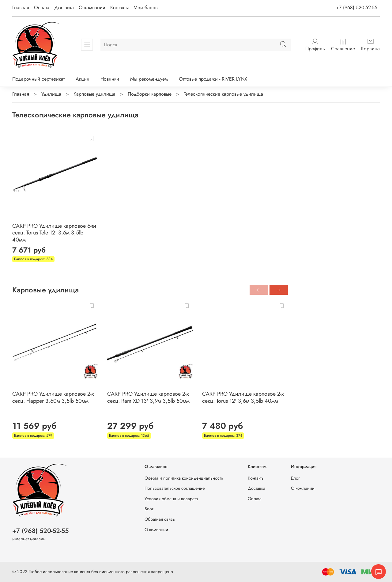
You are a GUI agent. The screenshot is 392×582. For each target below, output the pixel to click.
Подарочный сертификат (38, 79)
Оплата (42, 8)
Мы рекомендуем (149, 79)
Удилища (51, 94)
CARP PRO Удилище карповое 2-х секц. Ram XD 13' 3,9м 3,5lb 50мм (148, 397)
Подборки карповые (150, 94)
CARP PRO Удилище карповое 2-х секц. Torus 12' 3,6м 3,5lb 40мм (243, 397)
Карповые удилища (94, 94)
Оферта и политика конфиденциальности (184, 478)
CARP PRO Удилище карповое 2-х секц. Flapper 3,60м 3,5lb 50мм (53, 397)
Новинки (110, 79)
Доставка (64, 8)
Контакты (119, 8)
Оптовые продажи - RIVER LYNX (213, 79)
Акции (83, 79)
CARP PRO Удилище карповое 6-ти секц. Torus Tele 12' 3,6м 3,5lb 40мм (54, 233)
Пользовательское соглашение (175, 488)
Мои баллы (146, 8)
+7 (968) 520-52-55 (357, 8)
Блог (149, 509)
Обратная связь (160, 519)
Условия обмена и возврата (171, 499)
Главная (21, 8)
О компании (92, 8)
